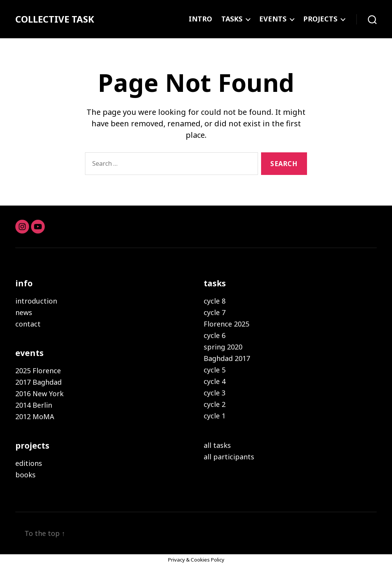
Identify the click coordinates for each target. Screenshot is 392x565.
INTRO (200, 19)
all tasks (217, 445)
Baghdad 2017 (227, 358)
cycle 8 (215, 301)
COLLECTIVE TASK (55, 19)
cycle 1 (215, 416)
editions (29, 463)
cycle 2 (215, 404)
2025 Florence (38, 371)
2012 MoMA (35, 416)
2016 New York (39, 394)
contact (28, 324)
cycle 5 (215, 370)
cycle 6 (215, 335)
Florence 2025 (226, 324)
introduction (36, 301)
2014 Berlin (34, 405)
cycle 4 (215, 381)
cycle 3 (215, 393)
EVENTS (273, 19)
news (24, 312)
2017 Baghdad (38, 382)
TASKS (232, 19)
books (25, 475)
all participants (229, 457)
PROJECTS (320, 19)
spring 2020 (223, 347)
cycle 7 (215, 312)
